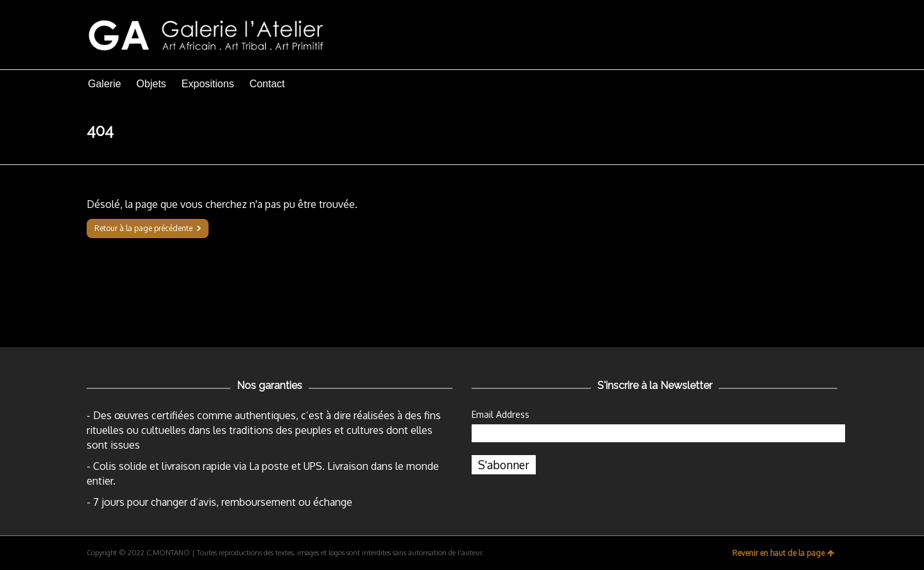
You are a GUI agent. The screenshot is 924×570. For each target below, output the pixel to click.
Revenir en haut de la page (783, 553)
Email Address (501, 414)
